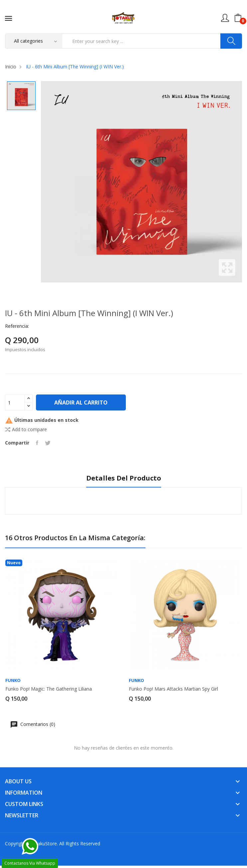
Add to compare (26, 429)
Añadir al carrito (81, 402)
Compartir (37, 443)
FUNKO (13, 680)
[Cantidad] (15, 402)
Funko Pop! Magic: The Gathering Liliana (49, 689)
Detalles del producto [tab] (124, 478)
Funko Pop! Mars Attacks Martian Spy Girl (173, 689)
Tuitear (48, 443)
